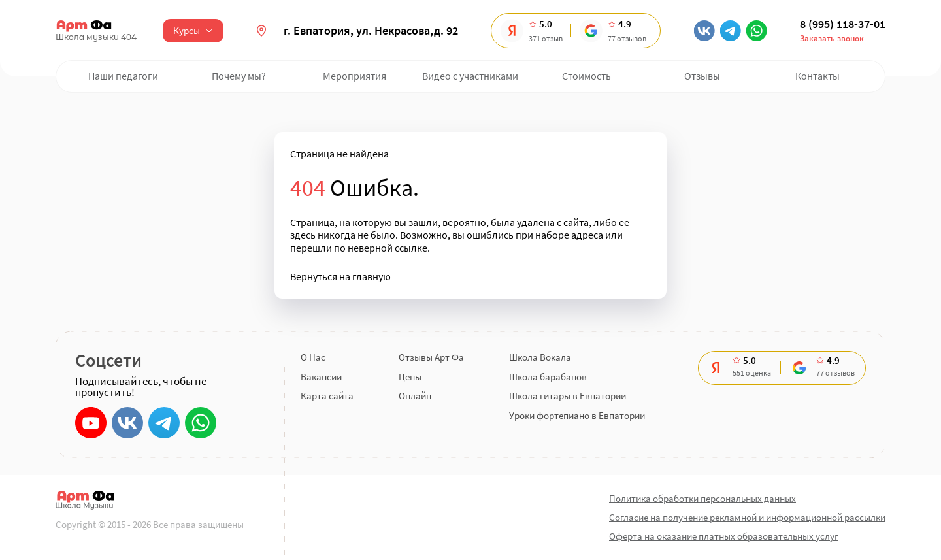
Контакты (817, 76)
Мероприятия (355, 76)
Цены (410, 377)
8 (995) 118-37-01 (843, 24)
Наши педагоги (123, 76)
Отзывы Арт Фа (431, 357)
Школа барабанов (548, 377)
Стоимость (586, 76)
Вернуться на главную (340, 277)
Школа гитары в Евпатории (568, 396)
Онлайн (415, 396)
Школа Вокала (540, 357)
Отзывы (702, 76)
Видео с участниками (470, 76)
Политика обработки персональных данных (702, 498)
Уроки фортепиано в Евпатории (577, 415)
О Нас (313, 357)
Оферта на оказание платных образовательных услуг (724, 536)
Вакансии (321, 377)
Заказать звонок (832, 38)
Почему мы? (239, 76)
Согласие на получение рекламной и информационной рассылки (747, 517)
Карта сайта (327, 396)
